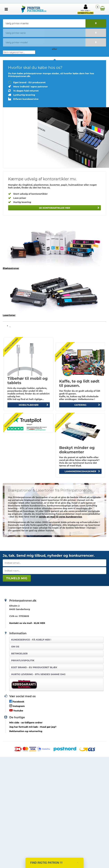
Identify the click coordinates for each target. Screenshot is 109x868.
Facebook (17, 701)
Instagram (17, 706)
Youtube (16, 710)
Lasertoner (9, 315)
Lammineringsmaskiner (80, 471)
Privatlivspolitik (23, 660)
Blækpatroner (11, 268)
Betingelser (19, 653)
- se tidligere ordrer (26, 722)
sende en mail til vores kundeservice (60, 517)
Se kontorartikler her (54, 208)
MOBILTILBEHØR (29, 405)
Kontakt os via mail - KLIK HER (27, 623)
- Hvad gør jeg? (33, 727)
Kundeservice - (31, 640)
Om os (15, 647)
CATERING (80, 405)
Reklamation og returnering (26, 731)
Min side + (85, 9)
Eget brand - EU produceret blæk (34, 667)
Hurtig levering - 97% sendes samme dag (38, 674)
